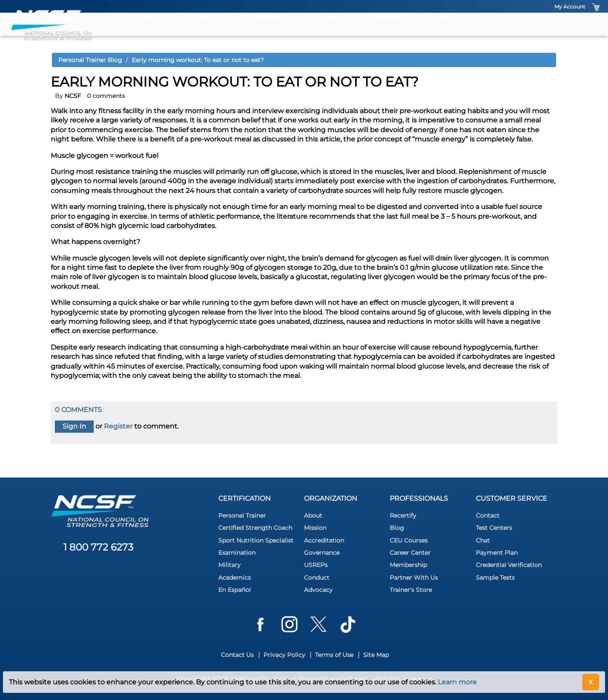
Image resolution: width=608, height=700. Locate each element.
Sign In (74, 426)
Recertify (403, 516)
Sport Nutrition (267, 31)
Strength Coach (205, 31)
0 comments (106, 96)
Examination (237, 553)
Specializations (385, 31)
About (313, 516)
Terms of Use (334, 655)
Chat (483, 540)
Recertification (445, 31)
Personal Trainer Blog (90, 60)
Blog (397, 528)
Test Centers (494, 528)
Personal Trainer (141, 31)
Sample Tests (495, 578)
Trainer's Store (411, 590)
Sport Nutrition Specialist (256, 540)
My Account (570, 7)
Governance (322, 553)
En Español (235, 590)
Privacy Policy (284, 655)
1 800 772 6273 (98, 547)
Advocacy (318, 590)
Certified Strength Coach (255, 528)
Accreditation (324, 540)
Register (118, 426)
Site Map (376, 655)
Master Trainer (327, 31)
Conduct (317, 578)
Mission (315, 528)
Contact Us (237, 655)
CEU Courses (409, 540)
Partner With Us (414, 578)
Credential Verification (509, 565)
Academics (235, 578)
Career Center (410, 553)
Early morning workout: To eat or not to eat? (198, 60)
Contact (488, 516)
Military (229, 565)
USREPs (316, 565)
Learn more (457, 682)
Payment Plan (497, 553)
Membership (408, 565)
